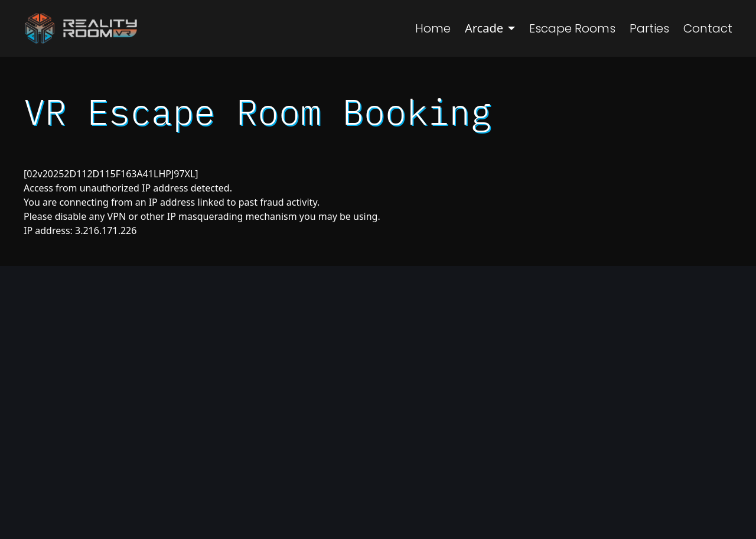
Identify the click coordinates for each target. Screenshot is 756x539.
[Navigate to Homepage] (80, 28)
